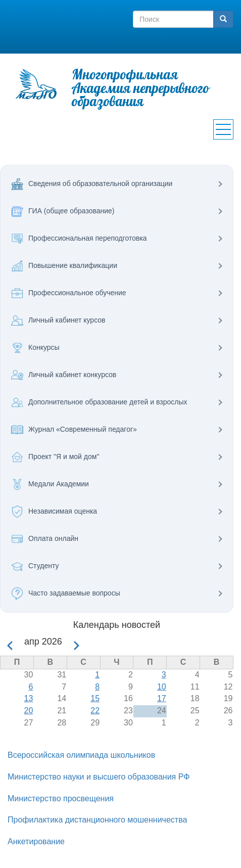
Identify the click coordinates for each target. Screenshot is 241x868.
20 (29, 711)
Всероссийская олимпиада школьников (81, 755)
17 (162, 698)
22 (95, 711)
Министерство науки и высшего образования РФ (99, 777)
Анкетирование (36, 841)
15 (95, 698)
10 (162, 687)
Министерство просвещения (61, 798)
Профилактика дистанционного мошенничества (97, 820)
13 (29, 698)
